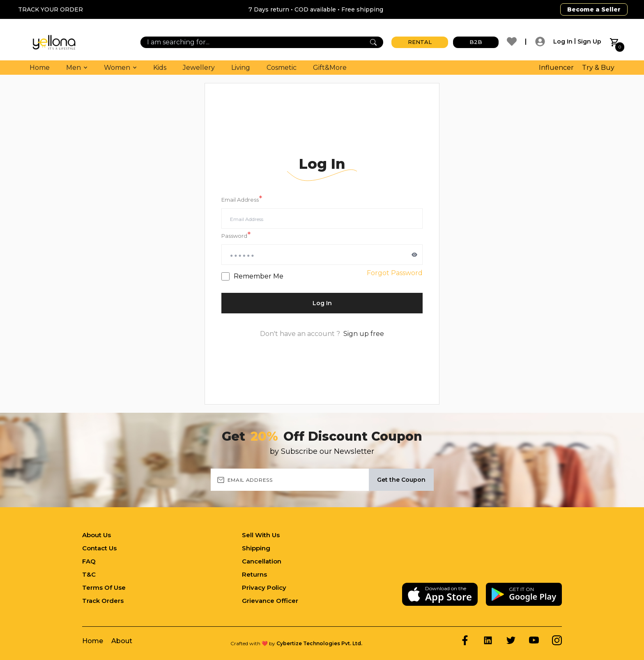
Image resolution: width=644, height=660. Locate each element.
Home (40, 68)
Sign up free (364, 334)
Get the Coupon (401, 480)
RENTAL (420, 42)
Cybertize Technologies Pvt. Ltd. (319, 643)
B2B (476, 42)
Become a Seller (594, 9)
